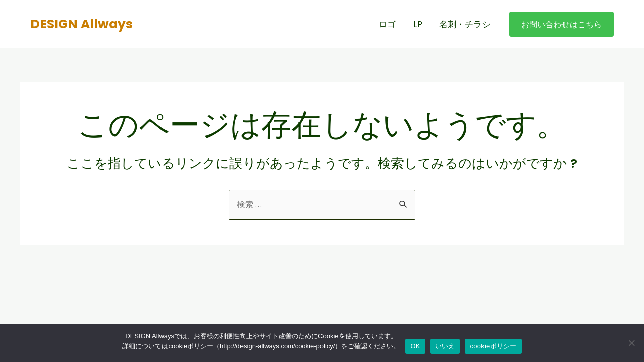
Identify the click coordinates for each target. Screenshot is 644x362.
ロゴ (387, 24)
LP (418, 24)
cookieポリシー (493, 346)
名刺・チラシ (465, 24)
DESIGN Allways (82, 24)
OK (415, 346)
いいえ (445, 346)
